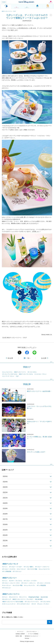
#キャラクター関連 (32, 569)
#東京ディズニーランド (10, 564)
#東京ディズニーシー (9, 578)
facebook (27, 353)
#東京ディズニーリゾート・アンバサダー (23, 599)
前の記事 (10, 358)
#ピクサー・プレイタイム (16, 581)
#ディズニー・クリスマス (9, 569)
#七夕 (17, 376)
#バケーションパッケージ (9, 604)
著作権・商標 (18, 636)
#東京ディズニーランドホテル (26, 374)
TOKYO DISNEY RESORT (27, 2)
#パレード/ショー (21, 569)
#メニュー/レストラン (7, 372)
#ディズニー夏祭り (29, 567)
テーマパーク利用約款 (34, 634)
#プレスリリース (13, 597)
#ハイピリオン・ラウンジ (40, 374)
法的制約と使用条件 (20, 634)
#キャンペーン (23, 597)
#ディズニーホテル (32, 372)
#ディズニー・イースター (16, 567)
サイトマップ (20, 632)
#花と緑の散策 (39, 599)
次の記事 (44, 358)
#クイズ (34, 604)
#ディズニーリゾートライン (32, 602)
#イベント (5, 567)
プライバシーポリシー (32, 632)
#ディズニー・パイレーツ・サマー (11, 583)
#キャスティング (7, 599)
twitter (20, 353)
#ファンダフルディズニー (23, 604)
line (34, 353)
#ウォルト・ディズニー (43, 604)
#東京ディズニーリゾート (20, 372)
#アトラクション (17, 571)
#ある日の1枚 (44, 597)
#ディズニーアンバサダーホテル (10, 374)
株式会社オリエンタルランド (32, 636)
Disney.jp (27, 638)
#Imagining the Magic (34, 597)
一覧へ (28, 358)
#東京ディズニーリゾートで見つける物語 (13, 602)
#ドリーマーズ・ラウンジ (8, 376)
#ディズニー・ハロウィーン (42, 567)
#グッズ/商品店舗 (7, 571)
